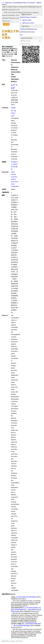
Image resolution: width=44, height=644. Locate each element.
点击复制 (6, 24)
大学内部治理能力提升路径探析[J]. (26, 597)
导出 (21, 35)
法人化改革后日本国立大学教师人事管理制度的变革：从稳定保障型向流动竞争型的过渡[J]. (26, 609)
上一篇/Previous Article (27, 23)
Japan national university (14, 174)
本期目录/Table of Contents (28, 17)
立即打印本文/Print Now (27, 32)
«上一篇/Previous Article (9, 3)
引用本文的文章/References (28, 29)
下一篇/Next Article (26, 20)
